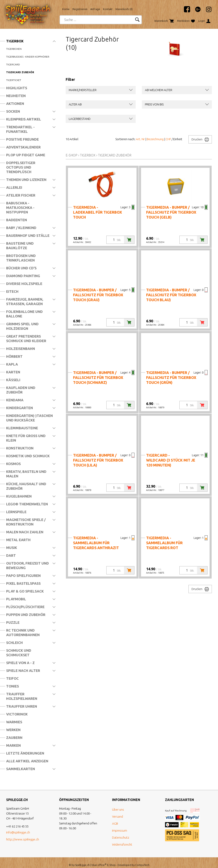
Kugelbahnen (19, 496)
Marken (13, 745)
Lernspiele (16, 512)
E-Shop (72, 155)
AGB (115, 819)
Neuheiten (16, 96)
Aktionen (15, 104)
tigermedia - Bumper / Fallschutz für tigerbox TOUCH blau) (171, 295)
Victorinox (17, 714)
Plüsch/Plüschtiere (25, 607)
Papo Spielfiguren (23, 576)
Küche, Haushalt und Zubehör (26, 486)
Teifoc (12, 678)
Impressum (120, 826)
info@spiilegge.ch (18, 828)
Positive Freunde (22, 139)
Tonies (13, 686)
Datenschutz (121, 833)
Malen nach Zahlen (25, 532)
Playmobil (16, 599)
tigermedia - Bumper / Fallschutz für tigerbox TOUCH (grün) (171, 377)
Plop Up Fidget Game (26, 155)
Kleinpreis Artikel (24, 119)
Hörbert (14, 356)
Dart (11, 555)
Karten (13, 372)
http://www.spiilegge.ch (23, 835)
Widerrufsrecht (122, 840)
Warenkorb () (124, 9)
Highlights (17, 88)
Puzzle (13, 622)
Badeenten (17, 220)
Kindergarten (20, 408)
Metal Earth (18, 540)
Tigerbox (15, 41)
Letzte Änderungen (25, 753)
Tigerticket (14, 80)
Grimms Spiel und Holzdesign (22, 326)
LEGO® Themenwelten (27, 504)
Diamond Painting (23, 276)
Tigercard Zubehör (20, 72)
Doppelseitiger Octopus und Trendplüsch (21, 167)
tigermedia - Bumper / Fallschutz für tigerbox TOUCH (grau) (98, 295)
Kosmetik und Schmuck (28, 456)
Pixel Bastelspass (23, 583)
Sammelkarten (21, 769)
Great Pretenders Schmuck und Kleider (26, 339)
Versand (118, 812)
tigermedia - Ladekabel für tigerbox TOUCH (98, 212)
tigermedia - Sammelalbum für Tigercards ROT (164, 543)
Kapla (12, 364)
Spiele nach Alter (23, 671)
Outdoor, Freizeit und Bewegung (28, 565)
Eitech (12, 291)
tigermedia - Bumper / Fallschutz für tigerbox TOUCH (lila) (98, 460)
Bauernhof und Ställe (28, 236)
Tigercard (13, 64)
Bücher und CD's (21, 268)
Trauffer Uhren (22, 706)
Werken (13, 730)
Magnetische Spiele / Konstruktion (26, 522)
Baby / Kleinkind (21, 228)
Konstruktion (20, 448)
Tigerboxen (14, 49)
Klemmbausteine (22, 428)
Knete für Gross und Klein (26, 438)
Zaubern (14, 738)
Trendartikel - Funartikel (20, 129)
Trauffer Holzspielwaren (22, 696)
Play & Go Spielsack (25, 591)
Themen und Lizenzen (26, 180)
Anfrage (95, 9)
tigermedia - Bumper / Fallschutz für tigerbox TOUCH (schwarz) (98, 377)
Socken (13, 111)
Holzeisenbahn (21, 349)
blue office (99, 860)
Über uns (118, 805)
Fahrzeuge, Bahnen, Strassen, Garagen (25, 301)
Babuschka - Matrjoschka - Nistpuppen (20, 208)
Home (66, 9)
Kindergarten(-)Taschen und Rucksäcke (29, 418)
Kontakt (108, 9)
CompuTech (142, 860)
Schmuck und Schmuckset (19, 653)
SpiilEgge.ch (82, 860)
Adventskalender (23, 147)
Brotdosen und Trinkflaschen (21, 258)
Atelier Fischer (21, 195)
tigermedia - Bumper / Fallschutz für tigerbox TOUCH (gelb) (171, 212)
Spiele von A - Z (20, 663)
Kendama (15, 400)
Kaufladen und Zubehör (21, 390)
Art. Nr (140, 139)
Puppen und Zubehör (26, 615)
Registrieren (80, 9)
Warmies (14, 722)
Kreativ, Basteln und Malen (26, 474)
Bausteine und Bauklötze (20, 246)
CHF (168, 139)
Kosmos (13, 464)
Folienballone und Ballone (24, 314)
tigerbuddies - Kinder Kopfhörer (28, 57)
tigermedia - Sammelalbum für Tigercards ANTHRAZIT (96, 543)
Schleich (14, 643)
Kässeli (13, 380)
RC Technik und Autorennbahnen (23, 632)
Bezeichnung (155, 139)
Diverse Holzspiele (24, 284)
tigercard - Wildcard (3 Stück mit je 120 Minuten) (171, 460)
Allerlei (14, 187)
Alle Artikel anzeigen (27, 761)
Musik (12, 548)
